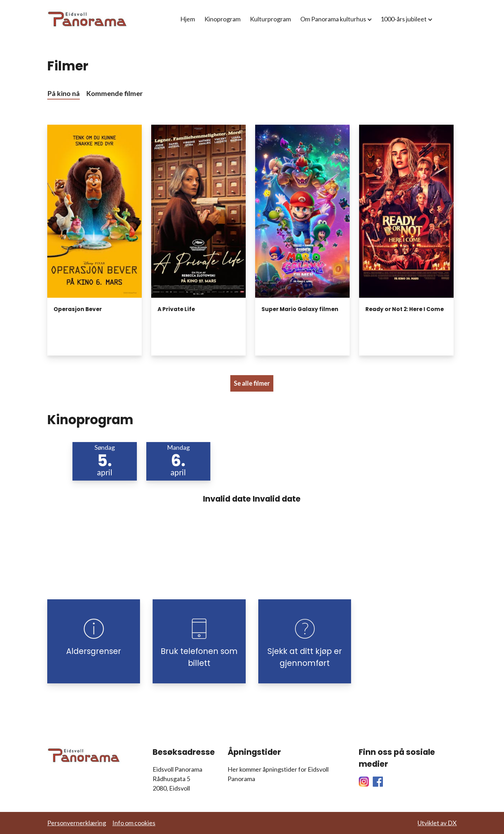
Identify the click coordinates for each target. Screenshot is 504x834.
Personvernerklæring (77, 823)
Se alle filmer (252, 383)
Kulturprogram (270, 19)
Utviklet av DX (437, 823)
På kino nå (64, 93)
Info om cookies (134, 823)
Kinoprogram (222, 19)
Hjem (188, 19)
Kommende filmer (114, 93)
